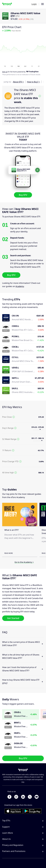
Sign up (5, 72)
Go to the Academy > (24, 562)
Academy (20, 286)
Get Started (13, 618)
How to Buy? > (34, 82)
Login (34, 4)
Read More (9, 553)
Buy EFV (23, 195)
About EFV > (18, 82)
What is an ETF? (12, 530)
